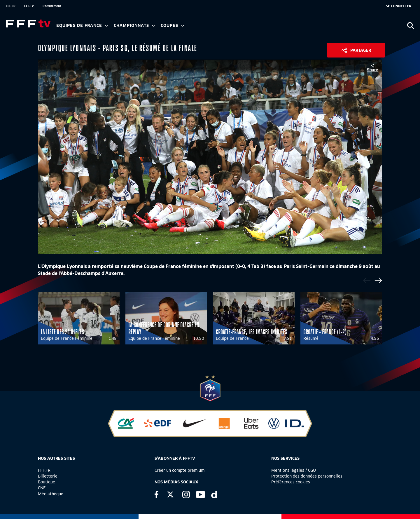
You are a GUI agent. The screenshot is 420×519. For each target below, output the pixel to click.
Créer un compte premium (180, 470)
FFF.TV (29, 6)
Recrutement (52, 6)
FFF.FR (11, 6)
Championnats (134, 26)
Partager (361, 50)
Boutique (47, 482)
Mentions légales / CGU (294, 470)
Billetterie (48, 476)
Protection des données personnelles (307, 476)
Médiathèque (51, 494)
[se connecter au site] (399, 6)
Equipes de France (82, 26)
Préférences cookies (291, 482)
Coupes (172, 26)
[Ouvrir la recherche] (411, 26)
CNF (42, 488)
